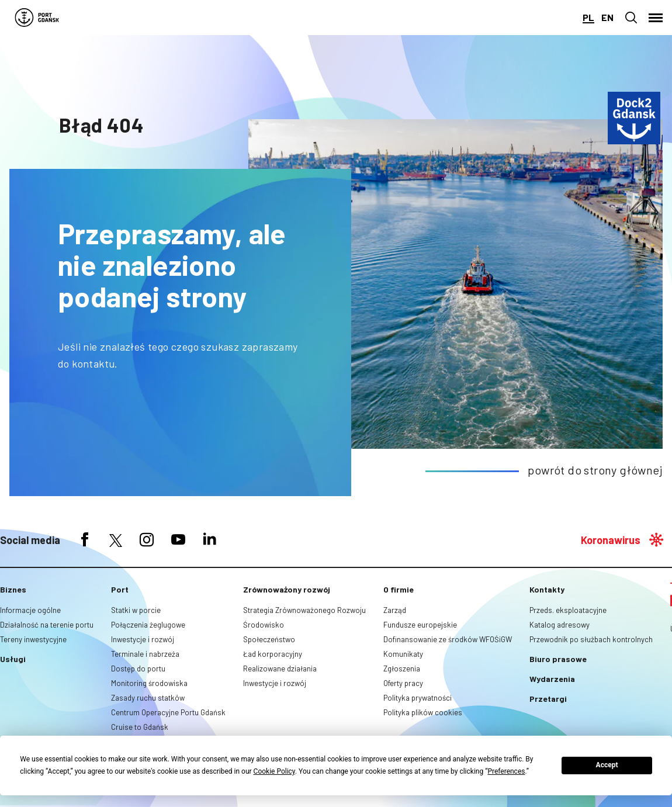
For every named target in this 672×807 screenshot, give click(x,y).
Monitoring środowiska (149, 683)
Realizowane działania (280, 669)
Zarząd (395, 610)
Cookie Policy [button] (274, 771)
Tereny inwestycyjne (33, 639)
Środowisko (264, 625)
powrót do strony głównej (595, 470)
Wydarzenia (552, 679)
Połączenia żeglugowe (148, 625)
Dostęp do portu (138, 669)
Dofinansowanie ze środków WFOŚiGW (448, 639)
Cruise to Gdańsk (140, 727)
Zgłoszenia (402, 669)
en (607, 17)
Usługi (13, 659)
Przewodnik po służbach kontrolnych (591, 639)
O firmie (399, 589)
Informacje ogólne (30, 610)
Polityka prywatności (418, 698)
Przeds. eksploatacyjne (568, 610)
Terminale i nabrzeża (145, 654)
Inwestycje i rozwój (143, 639)
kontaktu (93, 363)
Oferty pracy (403, 683)
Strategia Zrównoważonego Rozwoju (304, 610)
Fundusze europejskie (420, 625)
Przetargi (548, 699)
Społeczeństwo (269, 639)
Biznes (13, 589)
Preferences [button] (506, 771)
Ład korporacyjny (273, 654)
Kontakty (547, 589)
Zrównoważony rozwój (287, 589)
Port (120, 589)
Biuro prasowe (558, 659)
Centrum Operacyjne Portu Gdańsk (168, 712)
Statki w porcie (136, 610)
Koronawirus (611, 540)
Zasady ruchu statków (148, 698)
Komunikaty (403, 654)
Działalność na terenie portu (47, 625)
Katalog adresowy (560, 625)
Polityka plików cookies (423, 712)
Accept (607, 765)
